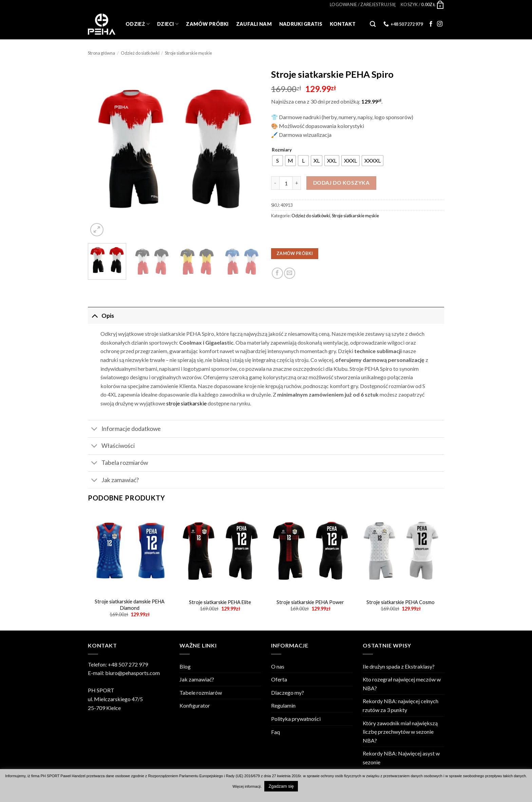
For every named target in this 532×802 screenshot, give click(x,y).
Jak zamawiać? (113, 481)
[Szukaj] (373, 24)
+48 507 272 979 (128, 664)
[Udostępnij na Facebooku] (277, 273)
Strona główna (101, 53)
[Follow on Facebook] (431, 24)
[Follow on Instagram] (440, 24)
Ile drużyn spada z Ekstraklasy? (399, 666)
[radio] (278, 161)
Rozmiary (282, 150)
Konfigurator (195, 705)
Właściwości (111, 447)
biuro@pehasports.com (132, 673)
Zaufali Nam (254, 24)
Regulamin (283, 705)
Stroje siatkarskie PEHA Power (310, 602)
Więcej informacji (246, 786)
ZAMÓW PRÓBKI (295, 253)
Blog (185, 666)
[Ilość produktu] (286, 183)
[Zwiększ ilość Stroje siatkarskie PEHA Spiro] (297, 183)
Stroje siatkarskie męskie (188, 53)
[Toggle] (94, 316)
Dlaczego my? (288, 692)
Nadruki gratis (301, 24)
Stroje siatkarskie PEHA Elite (220, 602)
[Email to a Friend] (290, 273)
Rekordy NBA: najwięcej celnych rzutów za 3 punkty (401, 705)
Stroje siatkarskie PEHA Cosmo (401, 602)
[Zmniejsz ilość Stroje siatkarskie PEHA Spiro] (275, 183)
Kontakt (343, 24)
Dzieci (168, 24)
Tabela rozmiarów (118, 464)
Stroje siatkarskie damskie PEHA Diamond (130, 605)
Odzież (138, 24)
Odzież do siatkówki (140, 53)
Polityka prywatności (296, 719)
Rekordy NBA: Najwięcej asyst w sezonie (401, 758)
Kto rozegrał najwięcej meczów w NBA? (402, 684)
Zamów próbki (207, 24)
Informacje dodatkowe (124, 430)
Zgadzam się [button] (281, 786)
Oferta (279, 679)
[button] (363, 4)
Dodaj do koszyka (341, 183)
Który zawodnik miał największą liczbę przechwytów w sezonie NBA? (400, 732)
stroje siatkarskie (186, 403)
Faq (275, 732)
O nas (278, 666)
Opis (101, 316)
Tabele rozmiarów (201, 692)
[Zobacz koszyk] (422, 4)
